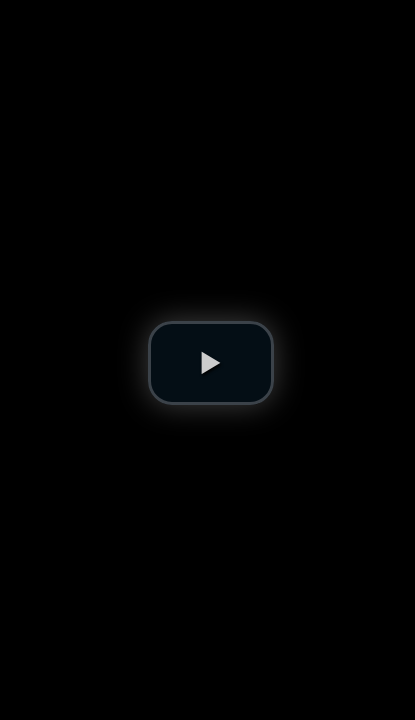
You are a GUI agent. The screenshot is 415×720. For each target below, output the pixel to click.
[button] (211, 363)
